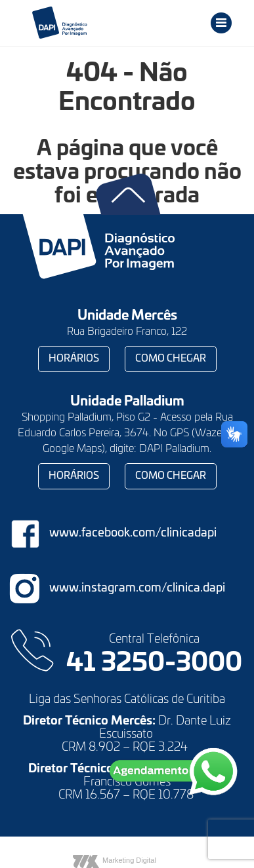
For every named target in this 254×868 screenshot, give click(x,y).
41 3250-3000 (154, 664)
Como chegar (171, 359)
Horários (74, 359)
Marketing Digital (129, 860)
